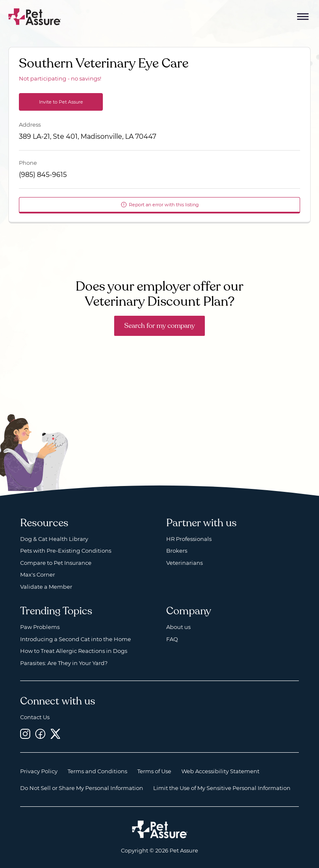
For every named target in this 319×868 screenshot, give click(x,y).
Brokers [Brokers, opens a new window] (177, 551)
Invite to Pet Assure (61, 102)
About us (178, 627)
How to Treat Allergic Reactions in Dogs (74, 651)
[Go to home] (35, 16)
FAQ (172, 639)
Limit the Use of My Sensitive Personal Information (222, 788)
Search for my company (159, 326)
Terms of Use (154, 771)
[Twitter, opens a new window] (55, 734)
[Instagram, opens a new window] (25, 734)
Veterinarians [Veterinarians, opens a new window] (184, 563)
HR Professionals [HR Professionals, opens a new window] (189, 539)
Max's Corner (38, 574)
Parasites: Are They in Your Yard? (64, 663)
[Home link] (160, 829)
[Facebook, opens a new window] (40, 734)
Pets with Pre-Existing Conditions (66, 551)
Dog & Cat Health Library (54, 539)
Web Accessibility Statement (220, 771)
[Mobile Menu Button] (303, 17)
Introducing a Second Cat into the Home (76, 639)
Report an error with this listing (160, 205)
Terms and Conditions (97, 771)
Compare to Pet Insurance (56, 563)
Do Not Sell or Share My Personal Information (82, 788)
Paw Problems (40, 627)
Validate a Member (46, 587)
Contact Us (35, 717)
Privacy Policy (39, 771)
